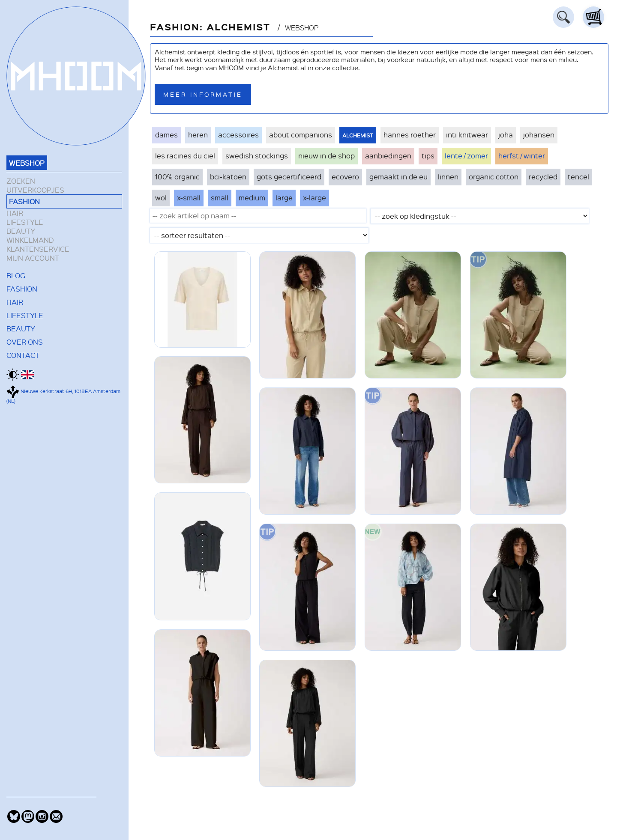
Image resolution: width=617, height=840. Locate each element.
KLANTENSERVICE (38, 249)
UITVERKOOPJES (35, 190)
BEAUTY (21, 231)
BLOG (16, 275)
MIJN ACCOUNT (33, 258)
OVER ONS (25, 342)
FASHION (24, 201)
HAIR (15, 213)
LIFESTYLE (25, 222)
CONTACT (23, 355)
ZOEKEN (21, 181)
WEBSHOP (27, 163)
